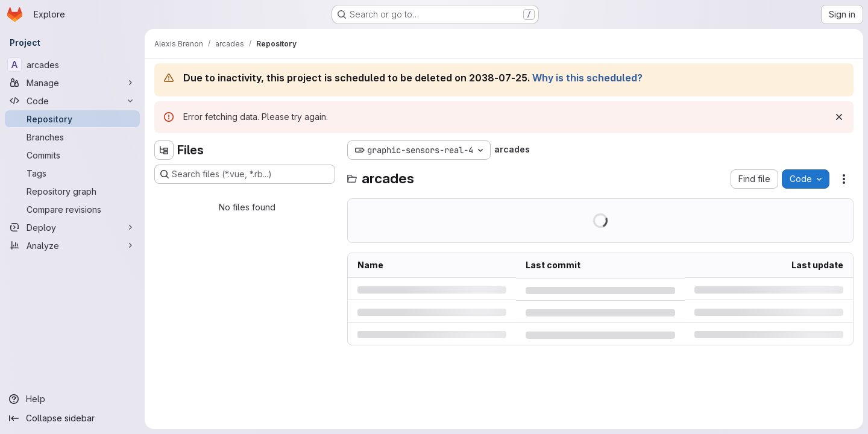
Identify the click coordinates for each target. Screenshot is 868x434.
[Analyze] (72, 245)
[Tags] (72, 173)
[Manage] (72, 83)
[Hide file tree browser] (164, 150)
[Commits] (72, 155)
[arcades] (72, 64)
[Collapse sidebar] (72, 418)
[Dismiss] (839, 117)
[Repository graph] (72, 191)
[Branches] (72, 137)
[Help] (72, 399)
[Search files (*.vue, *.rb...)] (245, 174)
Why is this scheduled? (587, 78)
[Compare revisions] (72, 209)
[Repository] (72, 119)
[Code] (72, 101)
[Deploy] (72, 227)
